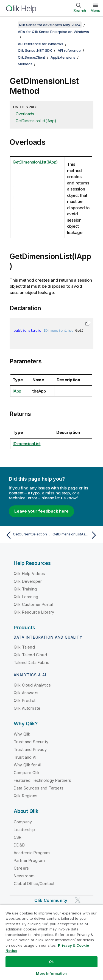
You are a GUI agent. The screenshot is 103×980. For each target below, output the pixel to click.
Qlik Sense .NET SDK (35, 50)
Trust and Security (31, 742)
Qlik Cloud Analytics (32, 685)
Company (23, 822)
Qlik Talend (24, 647)
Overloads (25, 114)
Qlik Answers (26, 693)
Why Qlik (22, 734)
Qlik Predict (25, 700)
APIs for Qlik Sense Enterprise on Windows (53, 32)
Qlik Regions (26, 796)
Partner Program (29, 860)
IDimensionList (27, 444)
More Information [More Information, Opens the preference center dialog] (51, 973)
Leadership (24, 830)
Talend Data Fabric (31, 662)
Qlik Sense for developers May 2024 (50, 25)
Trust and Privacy (30, 749)
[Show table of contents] (11, 25)
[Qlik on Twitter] (78, 900)
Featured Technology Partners (42, 780)
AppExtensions (63, 57)
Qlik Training (25, 589)
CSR (18, 837)
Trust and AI (25, 757)
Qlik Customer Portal (33, 604)
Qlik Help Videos (30, 574)
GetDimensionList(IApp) (36, 121)
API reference (69, 50)
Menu (95, 10)
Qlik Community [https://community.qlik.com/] (51, 900)
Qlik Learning (26, 597)
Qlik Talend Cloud (30, 655)
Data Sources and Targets (39, 788)
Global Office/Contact (34, 884)
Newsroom (24, 876)
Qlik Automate (27, 708)
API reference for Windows (41, 44)
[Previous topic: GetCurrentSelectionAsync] (27, 535)
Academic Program (32, 853)
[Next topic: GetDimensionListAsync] (76, 535)
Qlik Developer (28, 581)
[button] (88, 323)
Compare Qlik (27, 773)
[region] (51, 942)
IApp (17, 391)
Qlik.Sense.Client (31, 57)
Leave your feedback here (41, 511)
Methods (25, 64)
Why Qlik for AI (27, 765)
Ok (51, 962)
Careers (21, 868)
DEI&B (19, 845)
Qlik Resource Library (34, 612)
